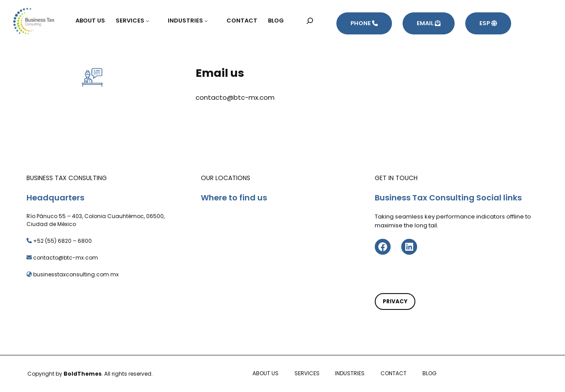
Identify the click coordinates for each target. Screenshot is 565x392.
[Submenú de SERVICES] (151, 21)
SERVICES (307, 373)
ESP (488, 23)
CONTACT (394, 373)
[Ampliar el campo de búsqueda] (310, 21)
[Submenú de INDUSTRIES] (210, 21)
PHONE (364, 23)
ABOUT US (266, 373)
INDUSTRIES (350, 373)
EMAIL (429, 23)
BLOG (429, 373)
